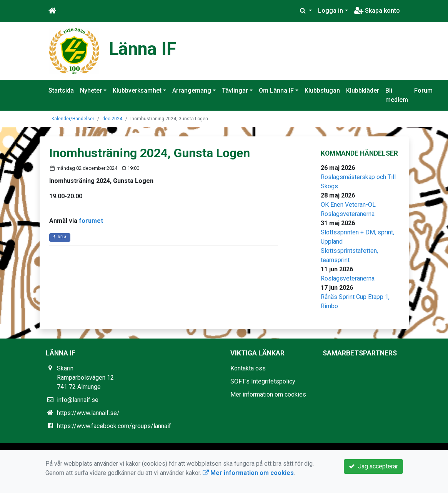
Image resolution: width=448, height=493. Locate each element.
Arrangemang (192, 90)
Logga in (331, 11)
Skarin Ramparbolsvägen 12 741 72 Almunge (85, 378)
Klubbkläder (363, 90)
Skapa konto (377, 11)
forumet (91, 221)
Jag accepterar (373, 466)
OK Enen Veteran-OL (348, 205)
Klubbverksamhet (137, 90)
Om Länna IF (276, 90)
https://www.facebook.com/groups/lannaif (114, 426)
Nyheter (91, 90)
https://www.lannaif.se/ (88, 413)
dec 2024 (112, 119)
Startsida (61, 90)
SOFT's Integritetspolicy (263, 381)
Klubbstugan (322, 90)
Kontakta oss (248, 368)
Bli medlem (397, 95)
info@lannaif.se (78, 400)
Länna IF (143, 49)
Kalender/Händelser (73, 119)
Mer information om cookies (268, 394)
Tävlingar (235, 90)
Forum (423, 90)
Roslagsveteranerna (348, 214)
